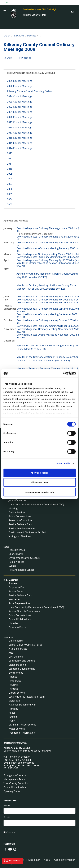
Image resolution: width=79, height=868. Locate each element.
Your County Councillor (16, 783)
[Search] (73, 12)
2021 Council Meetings (19, 112)
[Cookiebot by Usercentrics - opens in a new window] (63, 373)
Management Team (14, 779)
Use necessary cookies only (39, 492)
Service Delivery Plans (20, 524)
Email (7, 817)
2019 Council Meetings (19, 122)
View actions (23, 58)
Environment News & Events (24, 558)
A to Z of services (18, 649)
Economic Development (22, 669)
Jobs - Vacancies (17, 500)
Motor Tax (14, 701)
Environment (16, 673)
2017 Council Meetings (19, 133)
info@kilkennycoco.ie (23, 763)
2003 (10, 204)
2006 (10, 189)
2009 (10, 174)
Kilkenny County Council (35, 15)
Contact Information (15, 743)
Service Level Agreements (23, 528)
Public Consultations (20, 516)
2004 (10, 199)
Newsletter (15, 599)
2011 (10, 164)
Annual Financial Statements (24, 611)
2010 (10, 169)
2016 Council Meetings (19, 138)
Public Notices (16, 562)
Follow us (9, 844)
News (6, 547)
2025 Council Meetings (19, 81)
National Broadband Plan (22, 705)
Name (7, 805)
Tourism (13, 717)
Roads (12, 713)
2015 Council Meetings (19, 143)
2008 (10, 179)
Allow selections (40, 482)
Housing (13, 685)
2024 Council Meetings (19, 96)
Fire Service (15, 681)
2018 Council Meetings (19, 128)
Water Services (17, 729)
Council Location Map (15, 787)
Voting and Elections (20, 536)
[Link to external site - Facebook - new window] (5, 849)
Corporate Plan (17, 587)
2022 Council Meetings (19, 107)
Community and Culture (22, 661)
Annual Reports (17, 591)
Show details (63, 463)
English (7, 36)
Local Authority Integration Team (27, 697)
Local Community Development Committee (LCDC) (36, 504)
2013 (10, 153)
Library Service (17, 693)
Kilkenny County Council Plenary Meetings (59, 36)
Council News (16, 554)
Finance (13, 677)
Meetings (32, 36)
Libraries (13, 623)
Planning (13, 709)
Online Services (17, 512)
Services (8, 638)
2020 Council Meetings (19, 117)
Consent (11, 832)
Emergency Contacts (15, 775)
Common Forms (17, 627)
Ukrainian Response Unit (22, 725)
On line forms (16, 641)
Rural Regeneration (19, 603)
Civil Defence (16, 657)
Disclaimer (34, 860)
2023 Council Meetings (19, 102)
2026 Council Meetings (19, 86)
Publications (11, 580)
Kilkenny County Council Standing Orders (30, 91)
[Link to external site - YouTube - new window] (10, 849)
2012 (10, 159)
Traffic (12, 721)
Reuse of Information (20, 520)
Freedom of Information (22, 733)
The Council (19, 36)
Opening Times (12, 791)
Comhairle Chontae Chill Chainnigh (40, 9)
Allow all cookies (39, 473)
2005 (10, 194)
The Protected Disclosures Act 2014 (28, 532)
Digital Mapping (17, 665)
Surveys (13, 583)
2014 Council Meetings (19, 148)
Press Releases (17, 550)
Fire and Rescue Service (21, 570)
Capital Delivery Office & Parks (25, 645)
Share (8, 58)
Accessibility (13, 861)
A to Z (47, 860)
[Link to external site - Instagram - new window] (15, 849)
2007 (10, 184)
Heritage (13, 689)
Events (12, 566)
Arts (11, 653)
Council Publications (20, 619)
